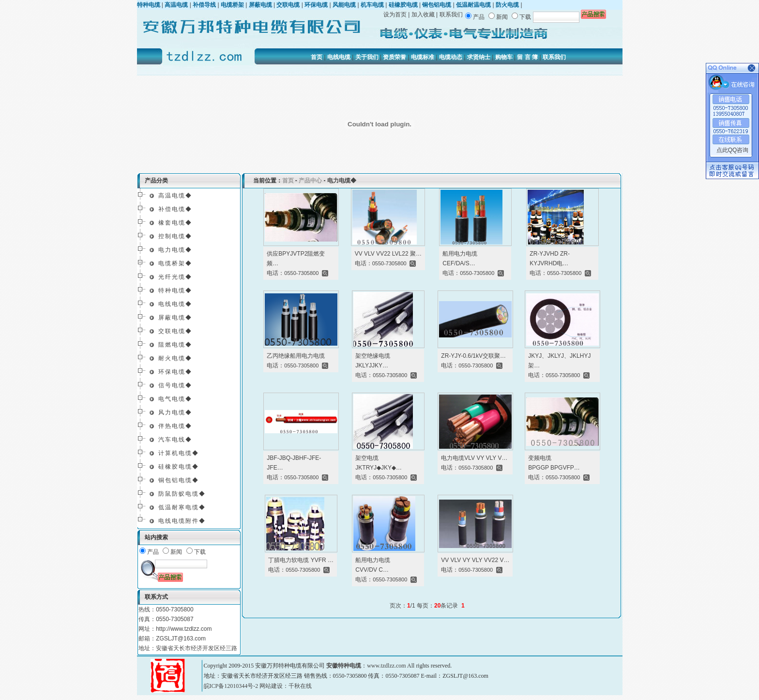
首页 (317, 57)
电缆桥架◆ (175, 263)
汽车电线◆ (175, 440)
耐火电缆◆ (175, 358)
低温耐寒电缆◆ (182, 507)
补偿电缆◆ (175, 209)
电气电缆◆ (175, 399)
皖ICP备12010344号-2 (231, 686)
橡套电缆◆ (175, 223)
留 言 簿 (527, 57)
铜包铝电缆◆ (179, 480)
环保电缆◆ (175, 372)
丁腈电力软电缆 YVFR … (301, 560)
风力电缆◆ (175, 412)
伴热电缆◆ (175, 426)
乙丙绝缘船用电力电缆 (296, 356)
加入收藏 (423, 15)
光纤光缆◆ (175, 277)
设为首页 (395, 15)
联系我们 (451, 15)
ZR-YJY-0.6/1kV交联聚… (473, 356)
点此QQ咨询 (733, 150)
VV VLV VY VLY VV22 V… (475, 560)
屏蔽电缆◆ (175, 318)
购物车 (504, 57)
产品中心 (310, 181)
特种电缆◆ (175, 290)
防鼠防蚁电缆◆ (182, 494)
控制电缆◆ (175, 236)
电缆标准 (423, 57)
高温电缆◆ (175, 196)
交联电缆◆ (175, 331)
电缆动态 (451, 57)
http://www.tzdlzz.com (184, 629)
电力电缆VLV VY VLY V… (474, 458)
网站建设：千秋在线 (286, 686)
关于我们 (367, 57)
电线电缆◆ (175, 304)
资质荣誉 (395, 57)
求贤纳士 (479, 57)
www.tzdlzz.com (387, 666)
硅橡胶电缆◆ (179, 467)
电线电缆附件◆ (182, 521)
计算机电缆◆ (179, 453)
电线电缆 (339, 57)
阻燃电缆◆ (175, 345)
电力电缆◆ (175, 250)
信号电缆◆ (175, 385)
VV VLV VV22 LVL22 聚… (388, 254)
